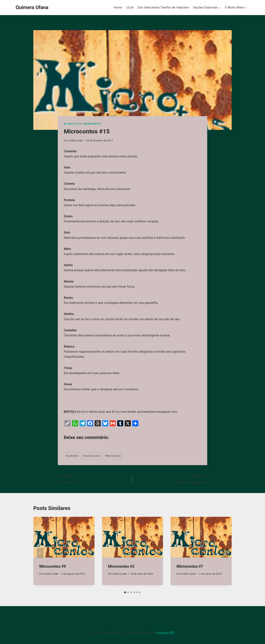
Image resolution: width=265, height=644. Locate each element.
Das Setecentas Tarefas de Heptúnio (163, 7)
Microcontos (92, 124)
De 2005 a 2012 (73, 124)
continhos (72, 456)
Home (118, 7)
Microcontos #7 (190, 566)
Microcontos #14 (94, 479)
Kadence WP (165, 633)
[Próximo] (225, 553)
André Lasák (75, 140)
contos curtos (92, 456)
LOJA (130, 7)
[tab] (125, 592)
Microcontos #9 (53, 566)
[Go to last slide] (40, 553)
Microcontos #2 (121, 566)
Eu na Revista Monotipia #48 (171, 479)
